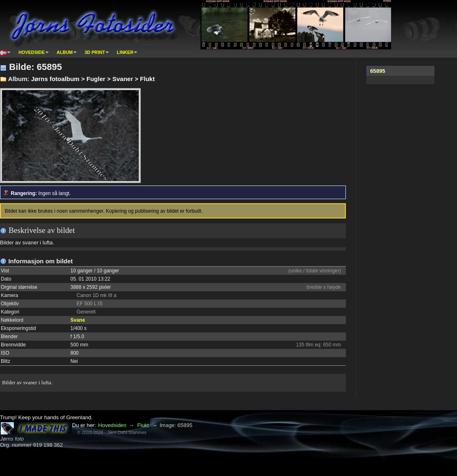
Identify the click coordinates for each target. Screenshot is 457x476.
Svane (78, 320)
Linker (125, 52)
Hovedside (32, 52)
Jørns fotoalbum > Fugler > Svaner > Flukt (93, 79)
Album (65, 52)
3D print (95, 52)
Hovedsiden (112, 425)
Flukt (143, 425)
